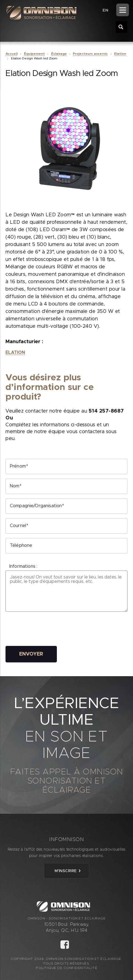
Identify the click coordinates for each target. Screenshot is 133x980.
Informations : (23, 566)
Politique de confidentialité (66, 968)
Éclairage (59, 54)
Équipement (34, 54)
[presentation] (47, 631)
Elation (120, 54)
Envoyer (31, 654)
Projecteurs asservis (90, 54)
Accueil (12, 54)
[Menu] (123, 10)
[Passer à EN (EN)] (105, 10)
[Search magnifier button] (121, 27)
